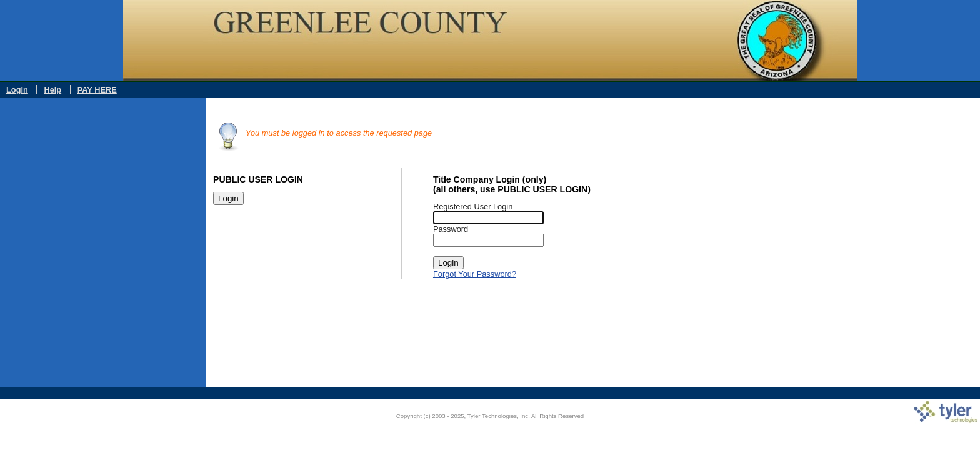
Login (17, 90)
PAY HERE (97, 90)
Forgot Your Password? (475, 274)
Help (52, 90)
